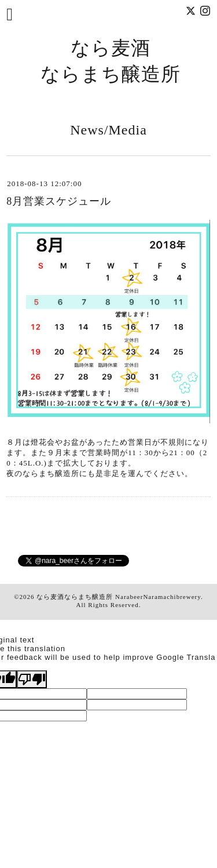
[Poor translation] (32, 679)
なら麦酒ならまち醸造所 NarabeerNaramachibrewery (119, 597)
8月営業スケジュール (59, 201)
